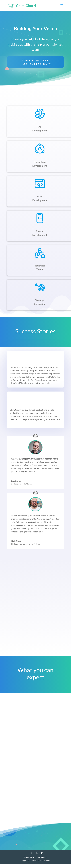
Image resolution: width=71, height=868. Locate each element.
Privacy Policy (41, 857)
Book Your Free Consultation (35, 62)
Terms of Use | (30, 857)
